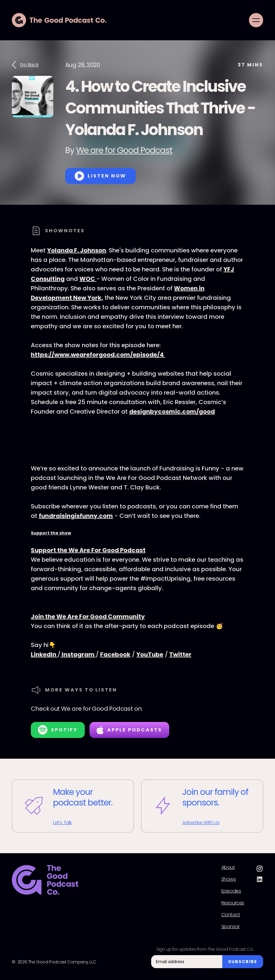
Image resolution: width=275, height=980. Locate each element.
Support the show (51, 533)
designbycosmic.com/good (172, 411)
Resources (233, 903)
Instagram (78, 654)
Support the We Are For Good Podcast (88, 550)
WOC (88, 279)
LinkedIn (44, 654)
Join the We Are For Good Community (88, 616)
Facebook (115, 654)
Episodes (231, 891)
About (228, 867)
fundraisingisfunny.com (76, 516)
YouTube (150, 654)
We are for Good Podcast (124, 150)
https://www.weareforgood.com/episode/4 (98, 355)
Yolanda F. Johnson (77, 250)
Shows (229, 879)
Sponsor (231, 927)
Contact (231, 915)
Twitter (180, 654)
